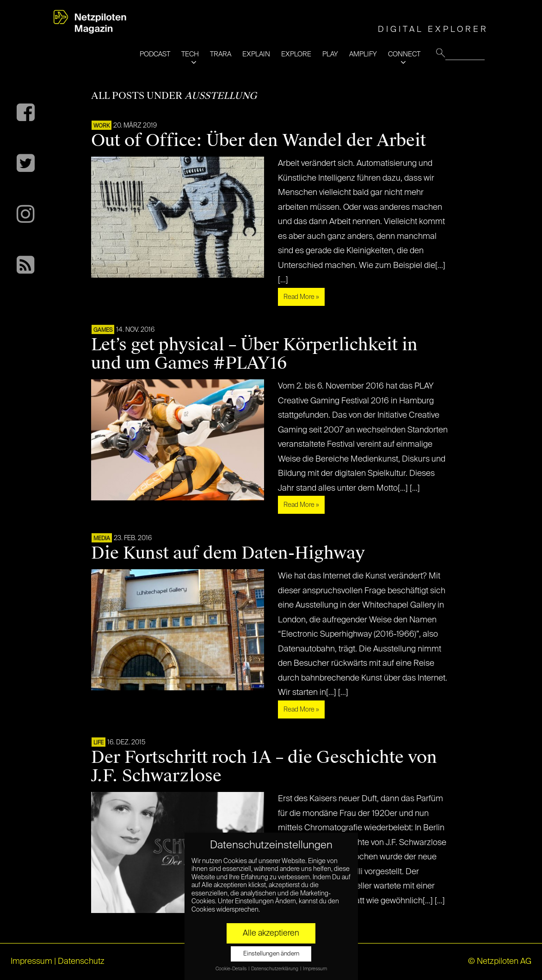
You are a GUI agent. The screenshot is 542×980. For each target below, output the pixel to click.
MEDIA (102, 539)
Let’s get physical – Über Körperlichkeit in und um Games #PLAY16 (254, 354)
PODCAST (155, 54)
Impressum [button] (315, 969)
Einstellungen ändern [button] (271, 954)
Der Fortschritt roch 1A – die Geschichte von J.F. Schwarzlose (264, 767)
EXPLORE (296, 54)
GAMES (103, 330)
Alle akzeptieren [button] (271, 933)
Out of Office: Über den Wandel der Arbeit (259, 140)
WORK (102, 126)
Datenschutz (81, 962)
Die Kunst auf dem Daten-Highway (228, 553)
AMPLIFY (363, 54)
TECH (190, 54)
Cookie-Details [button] (231, 969)
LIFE (99, 743)
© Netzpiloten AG (500, 962)
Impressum (31, 962)
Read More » (301, 297)
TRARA (221, 54)
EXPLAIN (256, 54)
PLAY (330, 54)
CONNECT (404, 54)
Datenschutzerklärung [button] (275, 969)
